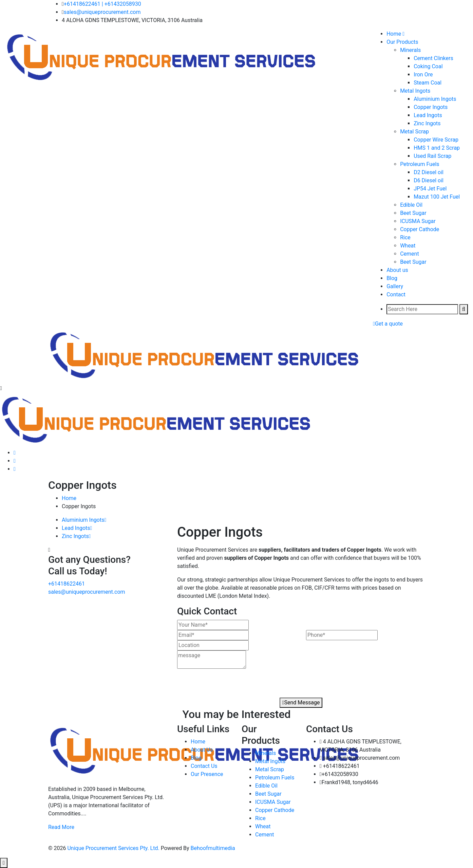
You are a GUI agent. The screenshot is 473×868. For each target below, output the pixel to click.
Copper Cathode (420, 229)
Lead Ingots (428, 115)
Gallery (395, 286)
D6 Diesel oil (429, 180)
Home (69, 498)
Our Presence (207, 774)
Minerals (410, 50)
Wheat (408, 246)
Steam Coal (428, 83)
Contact (396, 294)
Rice (405, 237)
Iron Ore (423, 75)
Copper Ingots (431, 107)
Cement (409, 254)
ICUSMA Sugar (418, 221)
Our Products (402, 42)
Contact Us (204, 766)
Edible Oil (411, 205)
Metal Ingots (415, 91)
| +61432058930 (121, 4)
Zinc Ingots (427, 123)
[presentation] (216, 681)
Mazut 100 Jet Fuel (437, 197)
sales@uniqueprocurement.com (102, 12)
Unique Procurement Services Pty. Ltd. (114, 848)
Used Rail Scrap (432, 156)
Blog (392, 278)
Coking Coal (428, 66)
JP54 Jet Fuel (430, 189)
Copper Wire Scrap (436, 140)
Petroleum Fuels (420, 164)
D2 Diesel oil (429, 172)
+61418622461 (82, 4)
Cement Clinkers (433, 58)
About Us (202, 750)
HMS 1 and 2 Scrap (437, 148)
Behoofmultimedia (213, 848)
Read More (61, 827)
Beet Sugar (413, 213)
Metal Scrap (414, 132)
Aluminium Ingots (435, 99)
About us (397, 270)
